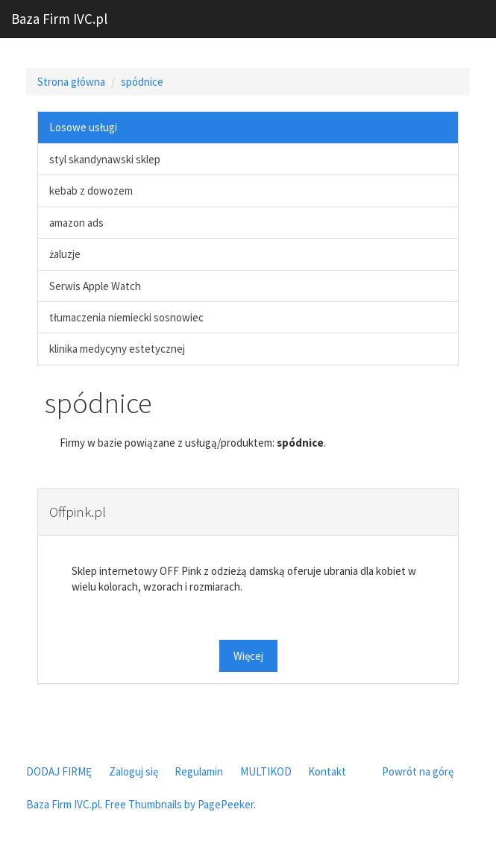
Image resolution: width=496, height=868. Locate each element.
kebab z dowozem (91, 191)
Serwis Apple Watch (95, 286)
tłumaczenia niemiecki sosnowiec (126, 317)
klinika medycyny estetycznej (117, 349)
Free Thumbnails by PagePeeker (179, 804)
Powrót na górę (418, 771)
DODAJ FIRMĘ (59, 771)
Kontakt (327, 771)
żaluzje (65, 254)
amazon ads (76, 223)
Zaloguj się (134, 771)
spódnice (142, 82)
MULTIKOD (266, 771)
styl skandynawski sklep (105, 159)
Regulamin (199, 771)
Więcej (248, 656)
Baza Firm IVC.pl (59, 19)
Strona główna (71, 82)
